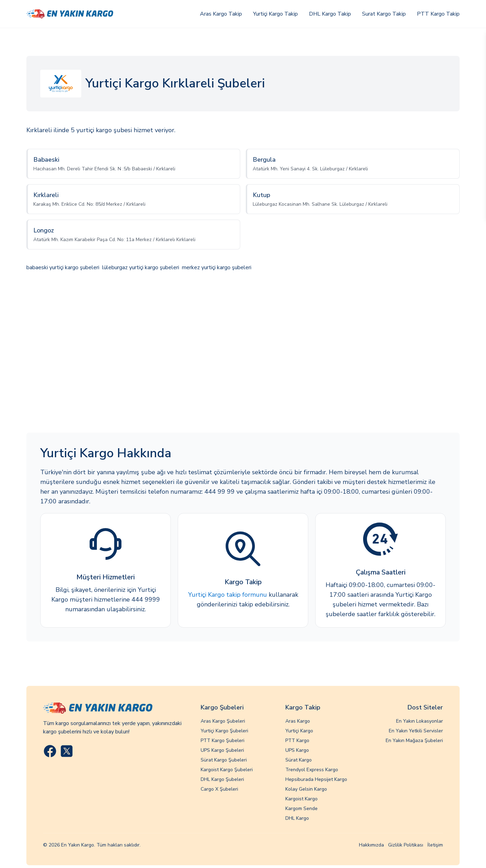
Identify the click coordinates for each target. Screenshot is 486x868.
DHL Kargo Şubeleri (222, 779)
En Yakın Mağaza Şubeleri (414, 741)
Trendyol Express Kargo (312, 770)
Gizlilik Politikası (406, 845)
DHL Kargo (297, 818)
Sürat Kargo (299, 760)
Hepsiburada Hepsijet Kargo (316, 779)
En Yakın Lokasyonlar (420, 721)
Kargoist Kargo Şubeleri (227, 770)
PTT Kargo (297, 741)
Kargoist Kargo (301, 799)
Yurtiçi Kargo (299, 731)
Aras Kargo (298, 721)
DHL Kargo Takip (330, 14)
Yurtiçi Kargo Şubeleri (224, 731)
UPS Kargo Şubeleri (222, 750)
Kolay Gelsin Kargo (306, 789)
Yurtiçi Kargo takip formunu (228, 595)
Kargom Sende (301, 809)
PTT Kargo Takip (438, 14)
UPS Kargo (297, 750)
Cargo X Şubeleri (219, 789)
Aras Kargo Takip (221, 14)
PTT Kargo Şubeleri (223, 741)
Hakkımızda (371, 845)
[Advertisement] (243, 353)
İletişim (435, 845)
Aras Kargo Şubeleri (223, 721)
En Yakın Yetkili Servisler (416, 731)
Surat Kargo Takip (384, 14)
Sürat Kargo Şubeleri (224, 760)
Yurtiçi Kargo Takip (275, 14)
